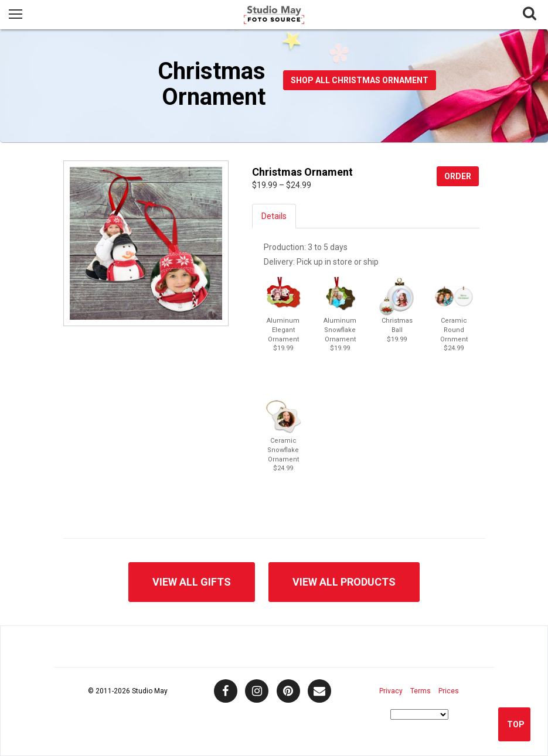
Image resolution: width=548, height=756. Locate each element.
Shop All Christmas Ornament (360, 80)
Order (458, 176)
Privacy (391, 691)
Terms (421, 691)
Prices (449, 691)
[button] (283, 297)
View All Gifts (192, 582)
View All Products (344, 582)
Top (516, 724)
